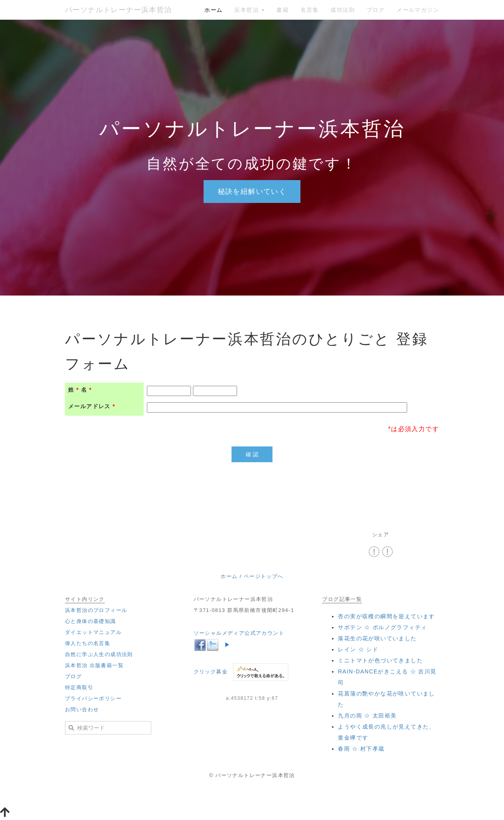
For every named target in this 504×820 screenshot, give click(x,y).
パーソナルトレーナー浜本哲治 (119, 10)
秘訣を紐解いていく (252, 192)
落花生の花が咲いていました (377, 638)
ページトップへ (264, 576)
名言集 (309, 10)
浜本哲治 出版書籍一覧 (94, 665)
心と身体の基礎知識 (91, 621)
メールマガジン (418, 10)
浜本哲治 (249, 10)
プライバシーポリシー (93, 698)
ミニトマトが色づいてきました (380, 660)
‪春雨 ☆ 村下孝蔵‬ (361, 749)
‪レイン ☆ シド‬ (358, 649)
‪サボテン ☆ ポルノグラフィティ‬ (382, 627)
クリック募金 (211, 672)
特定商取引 (79, 687)
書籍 (283, 10)
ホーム (213, 10)
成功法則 (343, 10)
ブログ (376, 10)
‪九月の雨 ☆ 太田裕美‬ (367, 716)
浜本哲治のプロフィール (96, 610)
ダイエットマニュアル (93, 632)
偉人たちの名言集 (88, 643)
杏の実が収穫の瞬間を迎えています (386, 616)
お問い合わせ (82, 709)
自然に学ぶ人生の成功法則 (99, 654)
